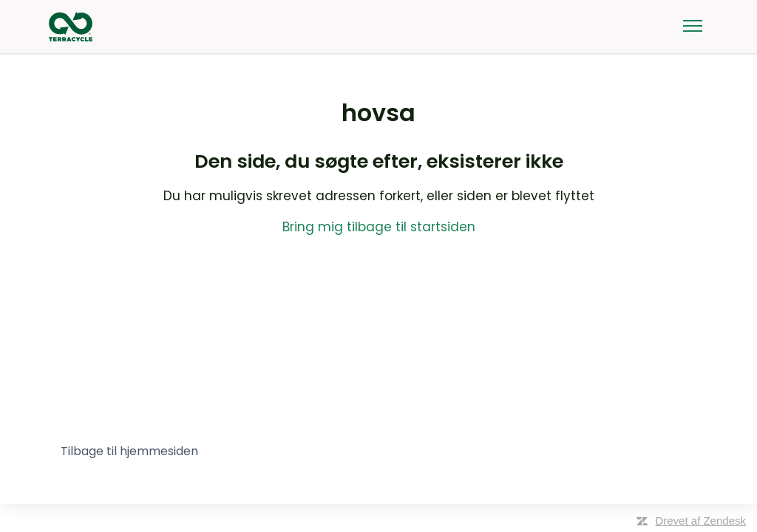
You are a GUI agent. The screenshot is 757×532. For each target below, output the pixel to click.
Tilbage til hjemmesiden (129, 451)
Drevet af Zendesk (700, 521)
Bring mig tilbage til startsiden (379, 227)
